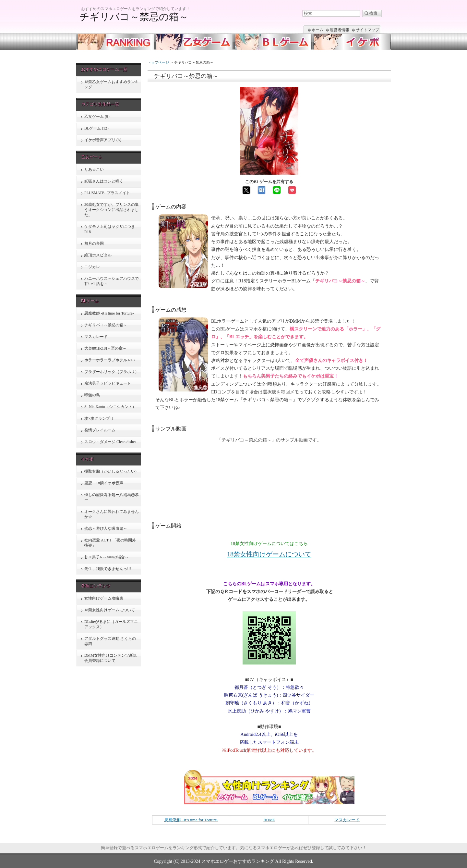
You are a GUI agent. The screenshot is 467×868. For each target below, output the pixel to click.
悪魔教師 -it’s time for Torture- (191, 820)
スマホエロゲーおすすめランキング (238, 861)
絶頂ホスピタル (98, 255)
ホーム (317, 30)
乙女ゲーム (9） (98, 117)
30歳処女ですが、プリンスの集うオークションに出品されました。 (112, 210)
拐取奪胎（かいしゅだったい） (112, 471)
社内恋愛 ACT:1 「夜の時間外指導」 (110, 543)
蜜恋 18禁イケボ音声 (104, 483)
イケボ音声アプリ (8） (104, 140)
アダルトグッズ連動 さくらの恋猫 (110, 641)
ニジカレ (92, 267)
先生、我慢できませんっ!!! (108, 569)
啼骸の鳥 (92, 395)
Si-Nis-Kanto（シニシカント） (110, 407)
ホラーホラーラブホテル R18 (109, 360)
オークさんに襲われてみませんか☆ (112, 514)
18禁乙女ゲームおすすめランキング (112, 84)
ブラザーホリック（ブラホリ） (112, 372)
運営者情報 (340, 30)
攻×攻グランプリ (99, 418)
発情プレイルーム (100, 430)
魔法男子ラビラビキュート (108, 383)
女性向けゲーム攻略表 (104, 598)
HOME (269, 820)
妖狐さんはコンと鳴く (104, 181)
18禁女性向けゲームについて (269, 554)
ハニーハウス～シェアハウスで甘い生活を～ (112, 281)
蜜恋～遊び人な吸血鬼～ (106, 528)
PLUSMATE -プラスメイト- (108, 193)
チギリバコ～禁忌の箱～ (106, 325)
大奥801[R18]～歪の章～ (105, 348)
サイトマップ (367, 30)
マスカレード (347, 820)
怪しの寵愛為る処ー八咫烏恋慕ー (112, 497)
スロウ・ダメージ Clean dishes (110, 442)
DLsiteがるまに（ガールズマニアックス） (111, 624)
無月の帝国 (94, 243)
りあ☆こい (94, 169)
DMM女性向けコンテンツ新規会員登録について (111, 658)
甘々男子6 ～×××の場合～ (107, 557)
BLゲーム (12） (98, 128)
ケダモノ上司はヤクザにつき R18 (110, 229)
